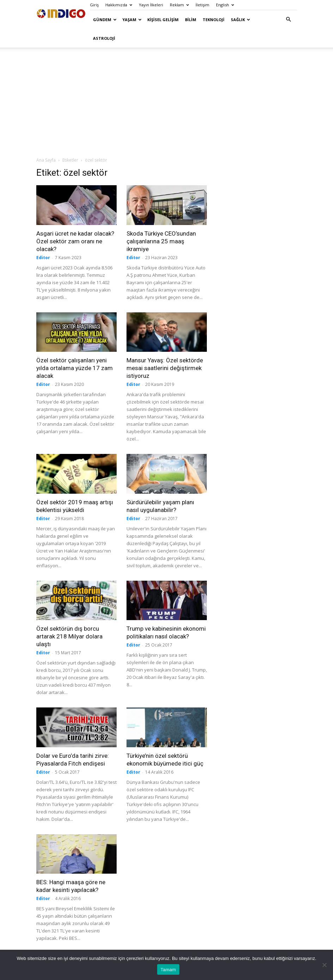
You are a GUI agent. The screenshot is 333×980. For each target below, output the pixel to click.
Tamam (168, 970)
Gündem (105, 20)
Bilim (191, 20)
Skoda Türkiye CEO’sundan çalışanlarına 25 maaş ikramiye (161, 241)
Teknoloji (214, 20)
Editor (43, 258)
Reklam (179, 5)
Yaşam (132, 20)
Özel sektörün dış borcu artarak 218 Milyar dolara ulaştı (69, 636)
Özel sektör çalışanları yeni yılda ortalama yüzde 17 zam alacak (75, 368)
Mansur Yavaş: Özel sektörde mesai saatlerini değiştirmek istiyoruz (165, 368)
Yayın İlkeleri (151, 5)
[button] (289, 20)
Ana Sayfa (46, 160)
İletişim (202, 5)
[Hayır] (324, 965)
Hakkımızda (119, 5)
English (225, 5)
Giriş (94, 5)
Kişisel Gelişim (163, 20)
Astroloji (104, 38)
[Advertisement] (166, 102)
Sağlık (241, 20)
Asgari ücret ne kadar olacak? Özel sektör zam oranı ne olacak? (75, 241)
